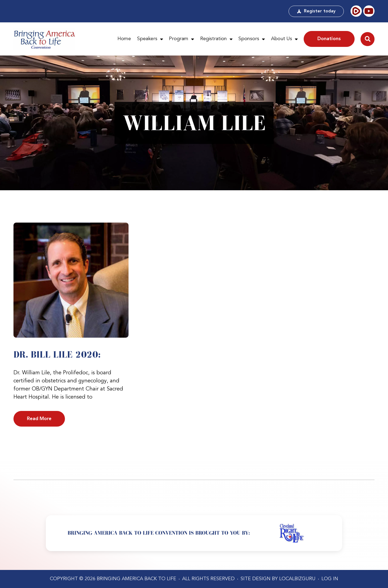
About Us (284, 39)
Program (181, 39)
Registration (216, 39)
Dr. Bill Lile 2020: (57, 354)
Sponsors (252, 39)
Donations (329, 39)
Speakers (150, 39)
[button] (368, 39)
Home (124, 39)
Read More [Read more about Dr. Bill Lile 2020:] (39, 419)
